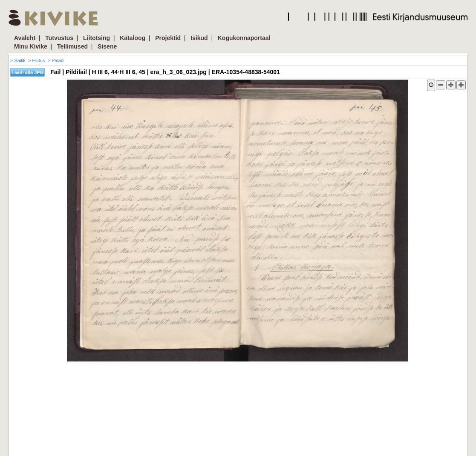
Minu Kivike (31, 46)
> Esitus (36, 60)
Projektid (168, 38)
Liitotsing (97, 38)
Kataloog (133, 38)
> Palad (55, 60)
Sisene (107, 46)
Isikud (199, 38)
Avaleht (25, 38)
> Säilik (18, 60)
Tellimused (72, 46)
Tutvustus (59, 38)
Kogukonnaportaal (244, 38)
